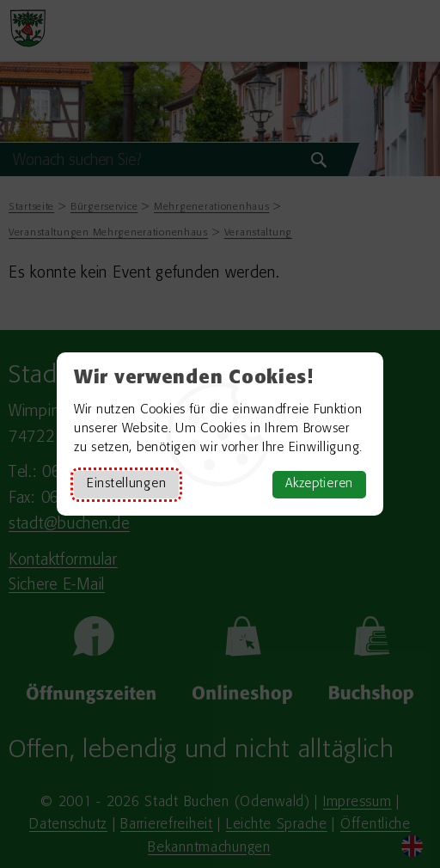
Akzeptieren (319, 484)
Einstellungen (126, 484)
